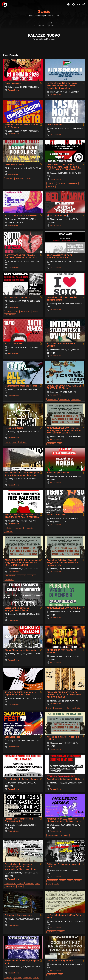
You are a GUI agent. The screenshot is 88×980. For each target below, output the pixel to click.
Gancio (44, 11)
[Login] (84, 4)
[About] (68, 4)
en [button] (79, 4)
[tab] (39, 24)
